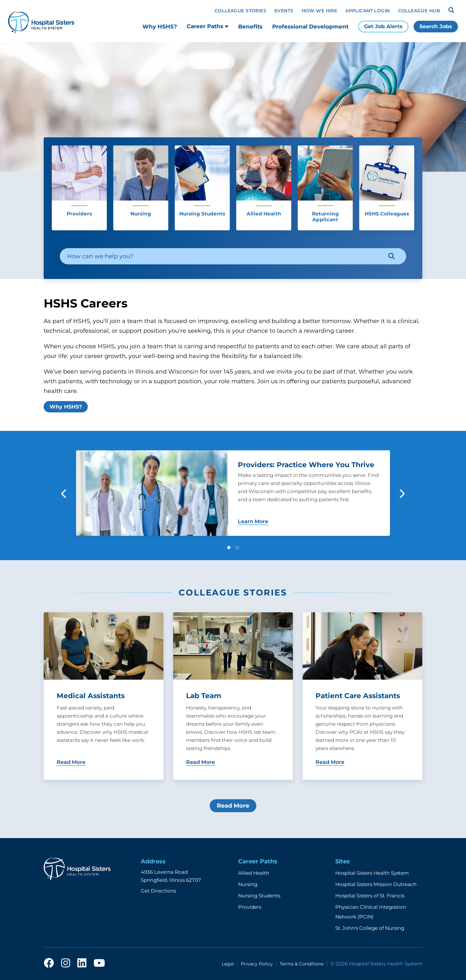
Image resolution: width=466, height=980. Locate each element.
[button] (229, 548)
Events (284, 11)
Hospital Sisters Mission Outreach (376, 884)
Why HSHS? (160, 27)
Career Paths (208, 26)
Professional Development (310, 27)
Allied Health (254, 873)
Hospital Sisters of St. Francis (370, 896)
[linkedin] (82, 963)
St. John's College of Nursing (370, 928)
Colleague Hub (419, 11)
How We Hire (320, 11)
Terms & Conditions (302, 964)
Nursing (248, 884)
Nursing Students (259, 896)
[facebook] (49, 963)
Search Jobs (436, 26)
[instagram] (66, 963)
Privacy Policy (257, 964)
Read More (233, 806)
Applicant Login (367, 11)
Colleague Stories (240, 11)
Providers (250, 907)
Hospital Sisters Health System (372, 873)
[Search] (451, 10)
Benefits (250, 27)
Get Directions (158, 891)
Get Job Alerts (383, 26)
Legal (228, 964)
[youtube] (99, 963)
